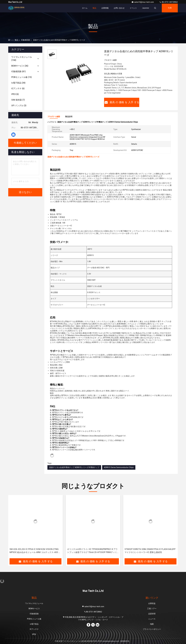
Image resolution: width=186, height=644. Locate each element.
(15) (22, 77)
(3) (19, 106)
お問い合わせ (119, 8)
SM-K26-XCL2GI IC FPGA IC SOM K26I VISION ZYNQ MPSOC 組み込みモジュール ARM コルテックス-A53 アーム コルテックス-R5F (35, 551)
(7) (18, 100)
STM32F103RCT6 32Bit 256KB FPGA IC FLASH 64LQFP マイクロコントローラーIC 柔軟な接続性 (150, 551)
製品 (94, 8)
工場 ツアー (152, 609)
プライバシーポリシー (152, 629)
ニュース (152, 619)
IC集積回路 (26, 40)
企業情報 (105, 8)
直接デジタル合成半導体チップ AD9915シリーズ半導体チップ (74, 467)
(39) (18, 83)
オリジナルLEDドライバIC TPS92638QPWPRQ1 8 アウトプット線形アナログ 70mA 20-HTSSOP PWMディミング (92, 551)
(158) (22, 59)
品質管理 (152, 614)
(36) (20, 66)
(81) (18, 71)
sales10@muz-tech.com (143, 2)
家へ (10, 40)
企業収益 (152, 603)
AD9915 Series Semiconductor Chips (119, 467)
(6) (18, 89)
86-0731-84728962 (169, 2)
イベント (133, 8)
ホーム (85, 8)
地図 (152, 624)
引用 (170, 8)
